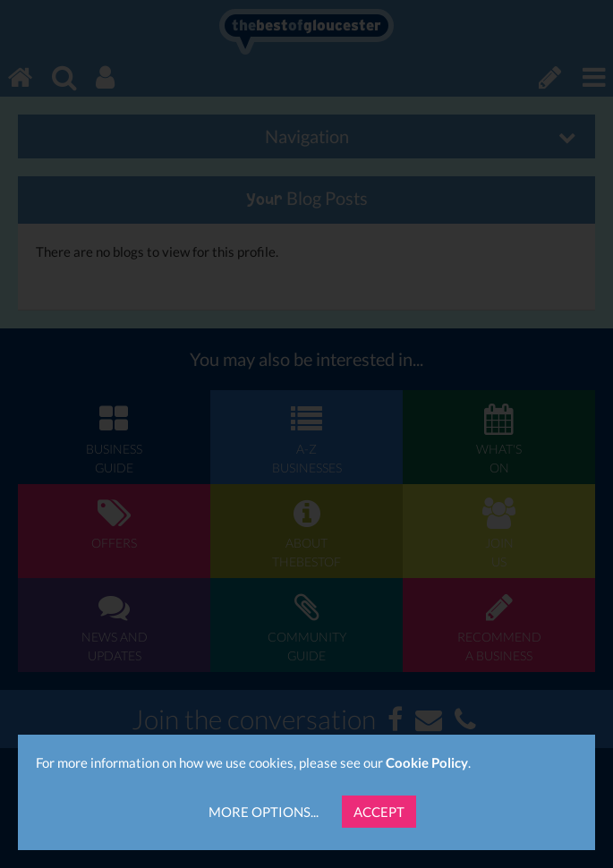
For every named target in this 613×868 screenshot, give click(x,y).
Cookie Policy (427, 762)
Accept (379, 812)
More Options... (264, 812)
